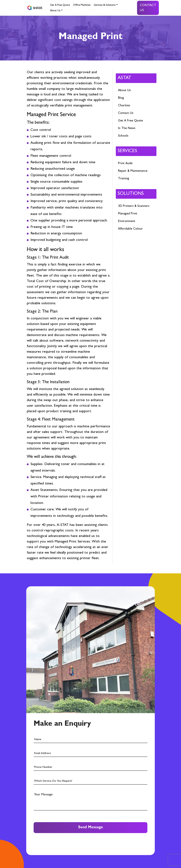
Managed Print (128, 214)
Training (124, 179)
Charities (124, 106)
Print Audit (125, 163)
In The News (127, 128)
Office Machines (82, 5)
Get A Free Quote (60, 5)
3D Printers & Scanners (134, 206)
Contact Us (148, 8)
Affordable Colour (130, 229)
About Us (55, 11)
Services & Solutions (105, 5)
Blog (121, 98)
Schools (123, 136)
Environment (127, 221)
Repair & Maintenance (133, 171)
